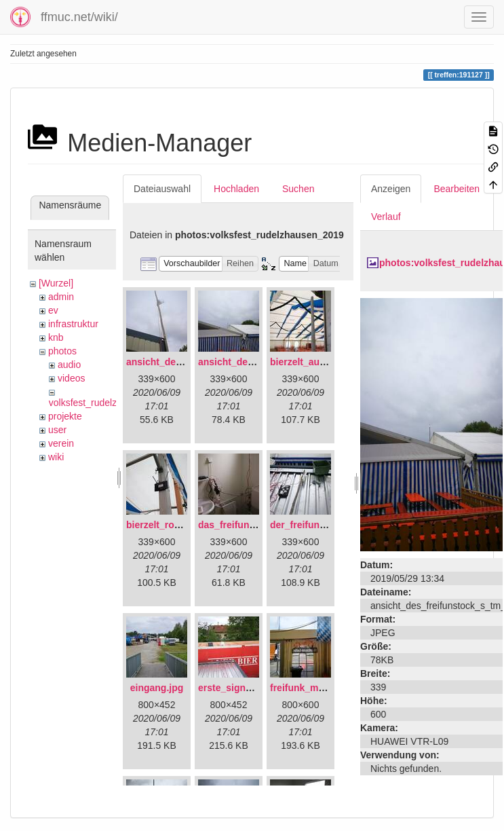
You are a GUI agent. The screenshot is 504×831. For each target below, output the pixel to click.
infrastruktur (73, 324)
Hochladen (236, 189)
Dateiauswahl (162, 189)
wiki (56, 457)
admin (61, 297)
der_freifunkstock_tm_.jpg (329, 525)
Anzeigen (391, 189)
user (57, 430)
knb (56, 337)
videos (71, 378)
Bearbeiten (457, 189)
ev (53, 310)
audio (69, 365)
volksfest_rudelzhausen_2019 (112, 403)
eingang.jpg (157, 688)
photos (62, 351)
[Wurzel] (56, 283)
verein (61, 443)
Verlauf (386, 217)
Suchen (298, 189)
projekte (65, 416)
